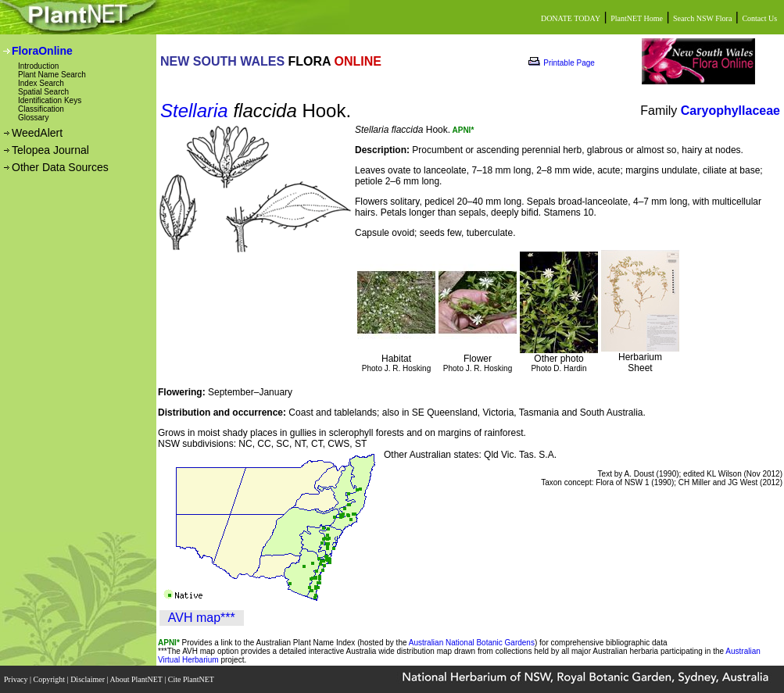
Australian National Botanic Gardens (472, 643)
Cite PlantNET (192, 679)
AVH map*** (202, 618)
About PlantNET (137, 679)
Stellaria (194, 111)
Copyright (50, 679)
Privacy (17, 679)
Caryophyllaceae (730, 111)
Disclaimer (88, 679)
